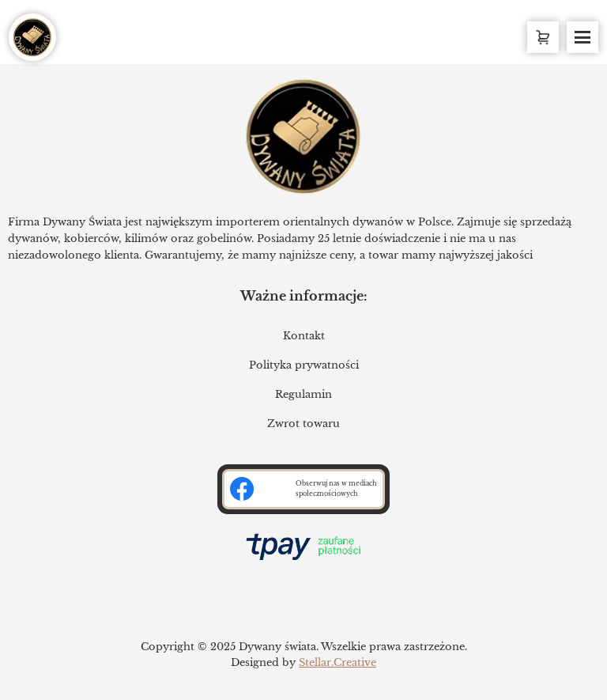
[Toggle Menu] (582, 37)
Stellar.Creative (337, 662)
